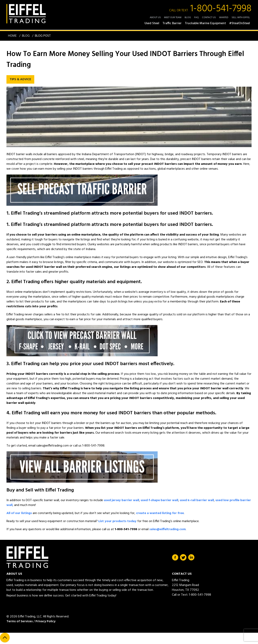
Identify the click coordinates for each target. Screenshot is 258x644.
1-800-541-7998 (210, 9)
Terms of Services (20, 621)
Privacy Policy (45, 621)
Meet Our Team (173, 18)
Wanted (224, 18)
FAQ (196, 18)
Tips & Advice (20, 79)
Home (13, 36)
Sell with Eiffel (241, 18)
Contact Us (209, 18)
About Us (155, 18)
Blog (188, 18)
